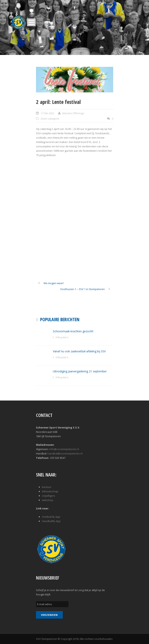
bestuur (47, 487)
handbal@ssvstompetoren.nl (65, 453)
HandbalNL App (51, 521)
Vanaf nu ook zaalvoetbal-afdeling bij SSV (79, 351)
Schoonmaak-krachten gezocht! (73, 331)
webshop (48, 500)
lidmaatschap (50, 491)
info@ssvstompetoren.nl (64, 449)
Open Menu (31, 22)
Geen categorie (50, 119)
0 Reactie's (62, 337)
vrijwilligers (49, 496)
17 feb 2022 (47, 113)
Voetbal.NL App (51, 517)
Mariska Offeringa (73, 113)
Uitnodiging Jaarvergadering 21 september (80, 371)
